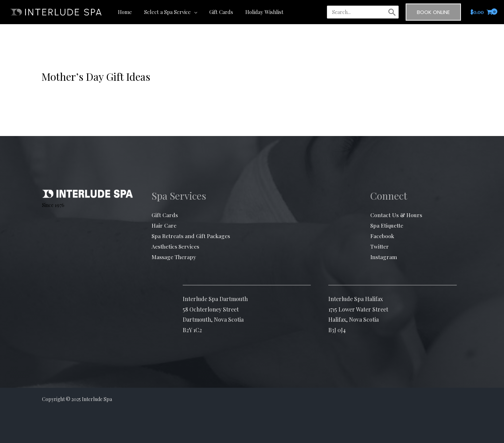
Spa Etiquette (387, 225)
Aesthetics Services (176, 246)
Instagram (384, 256)
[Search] (392, 12)
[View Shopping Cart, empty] (482, 12)
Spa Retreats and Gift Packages (191, 236)
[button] (433, 12)
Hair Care (164, 225)
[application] (191, 12)
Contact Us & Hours (396, 215)
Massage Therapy (174, 256)
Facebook (382, 236)
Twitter (380, 246)
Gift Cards (165, 215)
